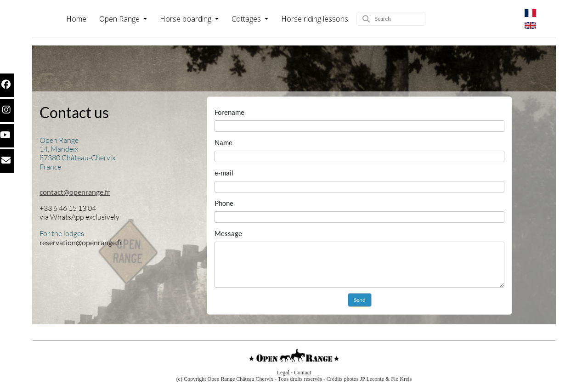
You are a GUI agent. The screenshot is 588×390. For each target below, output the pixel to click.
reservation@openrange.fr (81, 242)
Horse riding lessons (315, 19)
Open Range (120, 19)
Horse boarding (187, 19)
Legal (283, 373)
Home (76, 19)
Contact (302, 373)
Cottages (247, 19)
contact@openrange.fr (75, 192)
